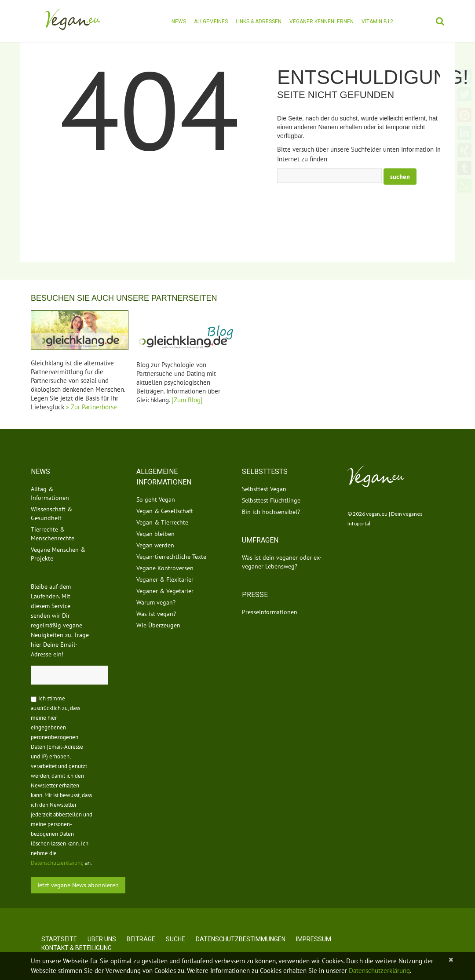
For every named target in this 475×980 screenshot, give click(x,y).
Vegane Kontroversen (165, 568)
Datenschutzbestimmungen (241, 939)
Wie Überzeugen (158, 625)
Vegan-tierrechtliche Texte (171, 557)
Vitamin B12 (377, 22)
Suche (175, 939)
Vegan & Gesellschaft (165, 511)
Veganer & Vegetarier (165, 591)
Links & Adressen (259, 22)
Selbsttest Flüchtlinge (271, 500)
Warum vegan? (156, 602)
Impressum (314, 939)
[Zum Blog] (187, 400)
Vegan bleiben (155, 534)
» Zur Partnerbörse (91, 407)
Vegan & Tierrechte (162, 522)
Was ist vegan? (156, 614)
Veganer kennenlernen (322, 22)
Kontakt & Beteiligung (77, 948)
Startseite (59, 939)
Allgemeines (211, 22)
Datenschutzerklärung (57, 863)
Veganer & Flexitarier (165, 579)
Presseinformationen (270, 612)
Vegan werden (155, 545)
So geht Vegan (156, 499)
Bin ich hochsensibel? (271, 512)
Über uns (102, 939)
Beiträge (141, 939)
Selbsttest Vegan (264, 489)
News (179, 22)
